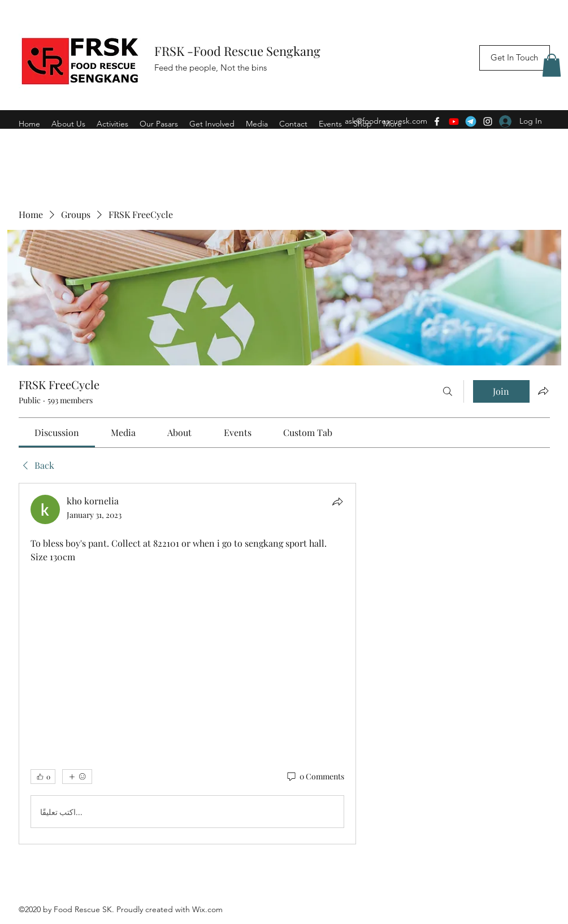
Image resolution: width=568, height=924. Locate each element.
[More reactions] (77, 777)
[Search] (448, 391)
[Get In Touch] (515, 58)
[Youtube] (454, 121)
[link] (57, 432)
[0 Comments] (315, 777)
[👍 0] (43, 777)
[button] (552, 65)
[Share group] (543, 391)
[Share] (337, 502)
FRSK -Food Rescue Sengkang (239, 51)
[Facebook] (437, 121)
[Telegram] (471, 121)
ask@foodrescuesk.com (386, 121)
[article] (188, 664)
